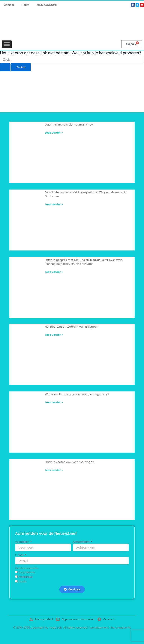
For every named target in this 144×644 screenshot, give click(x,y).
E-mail (20, 555)
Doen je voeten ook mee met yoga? (69, 462)
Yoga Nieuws (27, 572)
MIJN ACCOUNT (47, 5)
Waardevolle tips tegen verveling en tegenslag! (77, 394)
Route (25, 5)
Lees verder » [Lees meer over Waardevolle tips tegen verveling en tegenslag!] (54, 402)
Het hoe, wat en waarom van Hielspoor (71, 327)
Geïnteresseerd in (27, 568)
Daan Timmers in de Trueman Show (69, 125)
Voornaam (22, 542)
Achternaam (82, 542)
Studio (22, 582)
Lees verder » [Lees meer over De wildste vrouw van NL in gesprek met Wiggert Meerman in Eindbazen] (54, 204)
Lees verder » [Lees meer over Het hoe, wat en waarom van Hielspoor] (54, 335)
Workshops (25, 577)
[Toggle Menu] (7, 44)
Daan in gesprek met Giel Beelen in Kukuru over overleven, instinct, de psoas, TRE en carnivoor (84, 262)
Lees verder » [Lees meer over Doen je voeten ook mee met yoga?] (54, 470)
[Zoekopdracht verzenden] (5, 67)
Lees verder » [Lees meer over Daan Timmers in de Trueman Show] (54, 133)
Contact (9, 5)
